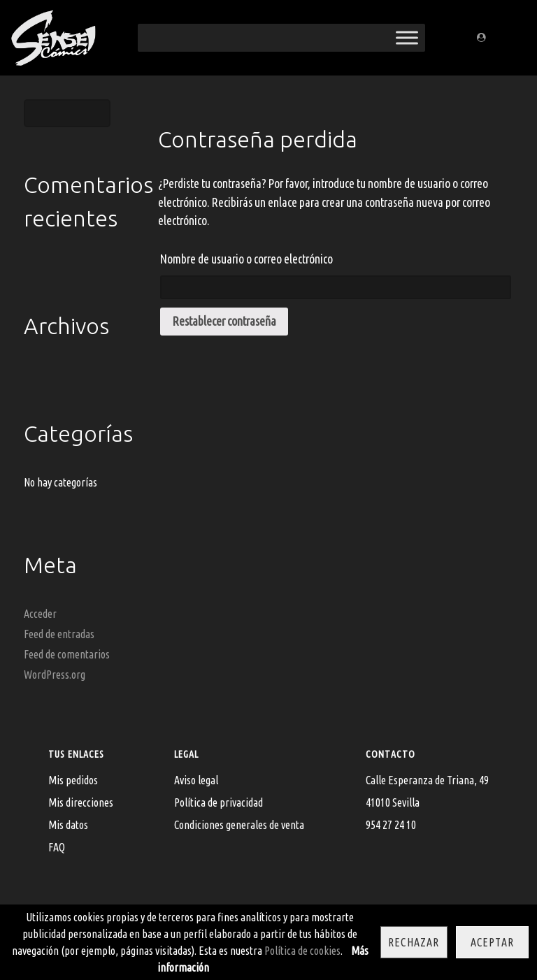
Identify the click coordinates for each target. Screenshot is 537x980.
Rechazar (414, 942)
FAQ (57, 847)
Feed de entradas (59, 634)
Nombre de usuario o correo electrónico (246, 259)
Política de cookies (302, 951)
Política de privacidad (219, 802)
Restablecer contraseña (224, 321)
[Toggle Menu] (407, 37)
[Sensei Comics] (53, 35)
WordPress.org (55, 675)
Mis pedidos (73, 780)
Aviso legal (196, 780)
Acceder (40, 614)
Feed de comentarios (67, 654)
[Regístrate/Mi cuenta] (483, 38)
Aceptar (492, 942)
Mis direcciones (81, 802)
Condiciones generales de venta (239, 825)
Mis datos (68, 825)
